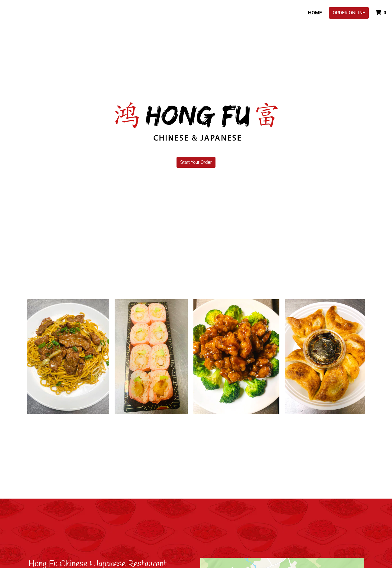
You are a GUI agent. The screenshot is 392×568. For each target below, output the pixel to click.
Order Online (349, 13)
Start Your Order (196, 162)
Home (315, 13)
